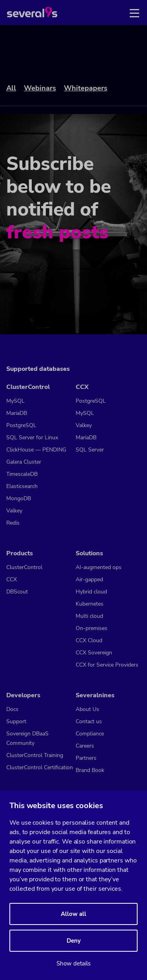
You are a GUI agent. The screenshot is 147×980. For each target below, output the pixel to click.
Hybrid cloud (91, 592)
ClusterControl (28, 387)
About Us (87, 709)
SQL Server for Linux (32, 437)
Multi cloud (89, 616)
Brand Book (90, 770)
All (11, 88)
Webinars (40, 88)
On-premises (92, 628)
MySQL (15, 401)
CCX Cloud (89, 640)
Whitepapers (86, 88)
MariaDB (17, 413)
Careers (85, 746)
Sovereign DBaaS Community (27, 738)
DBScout (17, 592)
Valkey (14, 511)
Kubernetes (90, 604)
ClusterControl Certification (40, 767)
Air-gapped (89, 579)
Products (20, 553)
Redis (13, 523)
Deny (74, 941)
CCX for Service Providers (107, 665)
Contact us (89, 721)
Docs (12, 709)
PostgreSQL (21, 425)
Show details (73, 963)
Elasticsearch (22, 486)
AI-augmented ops (99, 567)
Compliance (90, 734)
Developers (23, 695)
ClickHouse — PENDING (36, 450)
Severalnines (95, 695)
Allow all (73, 914)
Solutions (89, 553)
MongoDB (19, 498)
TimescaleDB (22, 474)
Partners (86, 758)
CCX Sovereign (94, 653)
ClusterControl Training (35, 755)
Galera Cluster (24, 462)
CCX (82, 387)
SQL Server (90, 450)
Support (16, 721)
